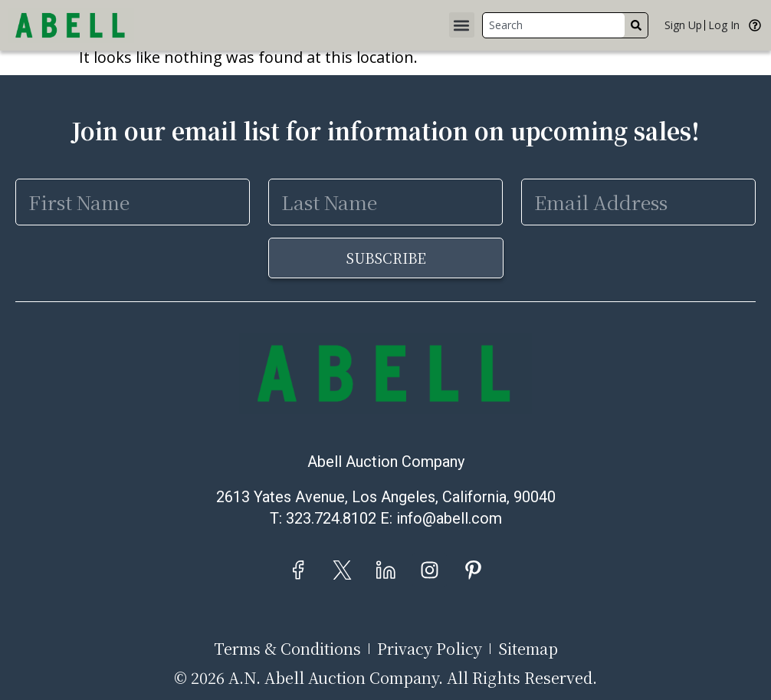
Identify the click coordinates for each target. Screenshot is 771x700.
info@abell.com (449, 518)
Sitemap (528, 649)
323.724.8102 (331, 518)
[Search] (636, 25)
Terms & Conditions (287, 649)
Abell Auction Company (386, 462)
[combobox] (554, 25)
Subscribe (386, 258)
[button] (462, 25)
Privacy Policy (430, 649)
